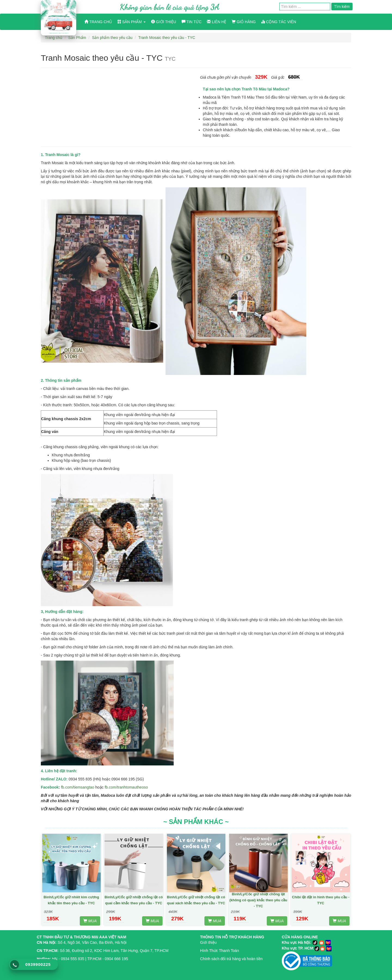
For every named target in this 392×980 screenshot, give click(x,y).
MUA (90, 921)
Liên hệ (217, 22)
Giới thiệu (164, 22)
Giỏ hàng (244, 22)
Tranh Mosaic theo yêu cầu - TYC (167, 38)
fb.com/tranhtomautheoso (126, 787)
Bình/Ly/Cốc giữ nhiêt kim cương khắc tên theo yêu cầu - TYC (71, 900)
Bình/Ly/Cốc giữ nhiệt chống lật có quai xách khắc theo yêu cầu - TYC (196, 900)
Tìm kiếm (342, 7)
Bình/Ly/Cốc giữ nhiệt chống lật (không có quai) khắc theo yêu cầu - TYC (258, 900)
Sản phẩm (131, 22)
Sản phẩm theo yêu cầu (112, 38)
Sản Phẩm (77, 38)
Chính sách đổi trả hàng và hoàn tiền (231, 959)
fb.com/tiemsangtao (78, 787)
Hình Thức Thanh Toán (220, 951)
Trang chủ (98, 22)
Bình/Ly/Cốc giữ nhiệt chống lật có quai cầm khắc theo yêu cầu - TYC (134, 900)
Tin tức (192, 22)
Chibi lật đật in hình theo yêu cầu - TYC (321, 900)
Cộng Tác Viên (278, 22)
